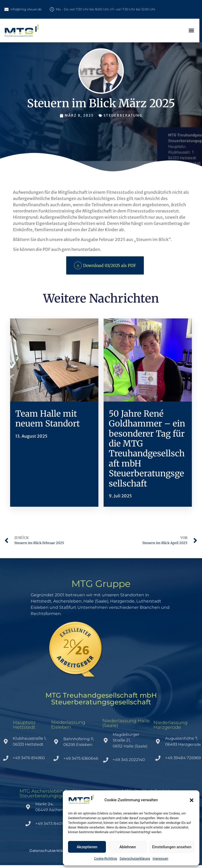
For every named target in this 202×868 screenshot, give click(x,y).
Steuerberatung (123, 115)
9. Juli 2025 (120, 496)
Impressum (160, 859)
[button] (192, 800)
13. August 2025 (31, 436)
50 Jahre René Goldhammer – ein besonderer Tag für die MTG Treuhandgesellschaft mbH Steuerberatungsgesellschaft (147, 449)
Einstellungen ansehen (172, 847)
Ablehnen (128, 847)
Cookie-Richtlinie (106, 859)
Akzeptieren (87, 847)
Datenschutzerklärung (135, 859)
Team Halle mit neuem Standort (48, 419)
